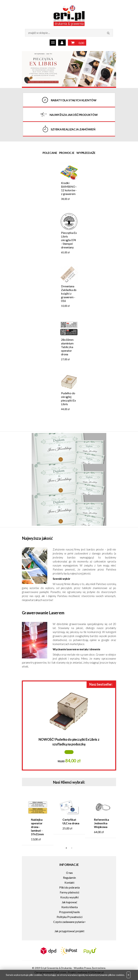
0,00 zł (77, 43)
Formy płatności (70, 892)
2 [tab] (72, 848)
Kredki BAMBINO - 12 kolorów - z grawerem (69, 188)
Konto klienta (70, 907)
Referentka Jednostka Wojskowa (101, 823)
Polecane (50, 153)
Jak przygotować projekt (69, 931)
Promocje (67, 153)
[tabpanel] (69, 289)
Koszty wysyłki (69, 897)
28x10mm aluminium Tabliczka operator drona (67, 347)
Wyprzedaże (86, 153)
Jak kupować (69, 902)
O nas (69, 873)
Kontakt (69, 883)
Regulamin (69, 878)
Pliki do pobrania (69, 887)
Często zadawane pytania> (69, 922)
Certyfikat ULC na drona (71, 821)
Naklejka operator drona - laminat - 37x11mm (37, 827)
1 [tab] (66, 848)
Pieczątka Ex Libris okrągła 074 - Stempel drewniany (69, 240)
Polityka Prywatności (70, 917)
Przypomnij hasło (70, 912)
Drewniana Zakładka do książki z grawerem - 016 (69, 293)
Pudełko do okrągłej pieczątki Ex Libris (68, 399)
